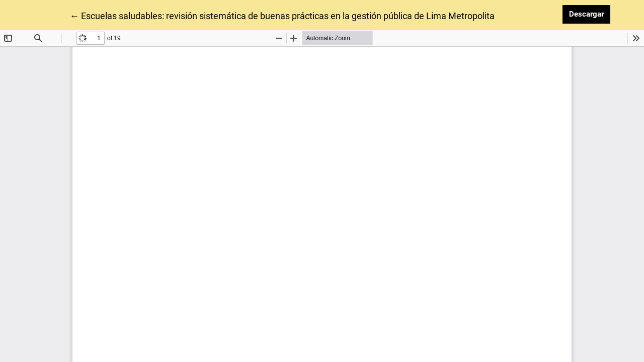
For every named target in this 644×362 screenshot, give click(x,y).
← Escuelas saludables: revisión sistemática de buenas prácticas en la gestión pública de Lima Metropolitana (287, 15)
